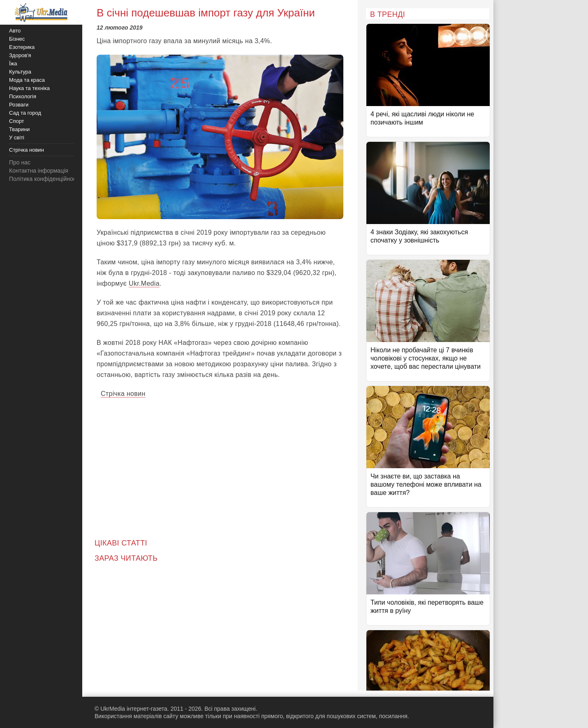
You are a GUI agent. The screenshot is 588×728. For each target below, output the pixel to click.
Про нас (20, 162)
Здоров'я (20, 55)
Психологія (23, 96)
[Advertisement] (220, 463)
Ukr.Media (144, 283)
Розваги (19, 105)
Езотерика (22, 47)
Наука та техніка (29, 88)
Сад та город (25, 113)
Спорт (17, 121)
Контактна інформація (39, 171)
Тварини (19, 129)
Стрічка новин (123, 394)
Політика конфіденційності (44, 179)
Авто (15, 31)
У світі (17, 138)
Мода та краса (27, 80)
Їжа (13, 64)
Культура (20, 72)
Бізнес (17, 39)
